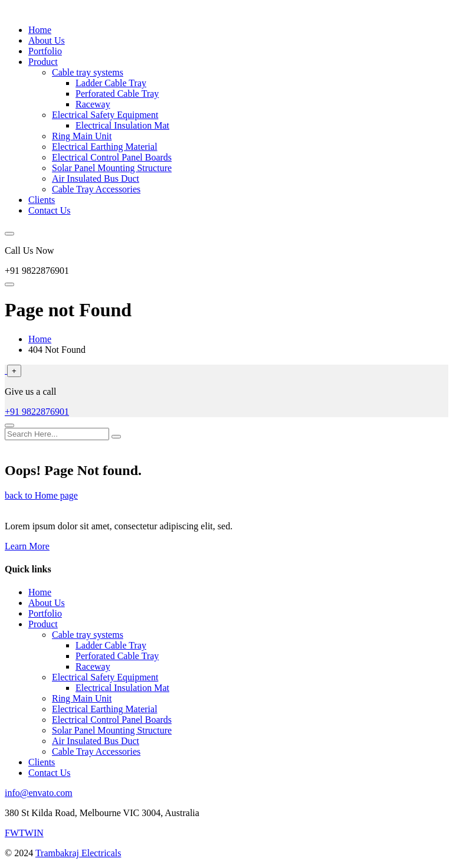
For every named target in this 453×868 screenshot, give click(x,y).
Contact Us (50, 210)
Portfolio (45, 51)
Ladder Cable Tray (111, 83)
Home (40, 30)
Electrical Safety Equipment (105, 115)
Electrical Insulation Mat (122, 125)
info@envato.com (39, 793)
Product (43, 62)
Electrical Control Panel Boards (112, 157)
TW (26, 833)
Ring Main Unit (82, 136)
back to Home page (41, 495)
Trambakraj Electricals (78, 853)
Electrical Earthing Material (105, 147)
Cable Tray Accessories (96, 189)
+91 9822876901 (37, 412)
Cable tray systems (88, 72)
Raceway (93, 104)
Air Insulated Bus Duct (96, 178)
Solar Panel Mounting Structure (112, 168)
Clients (42, 200)
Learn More (27, 546)
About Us (47, 40)
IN (39, 833)
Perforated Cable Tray (117, 94)
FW (12, 833)
